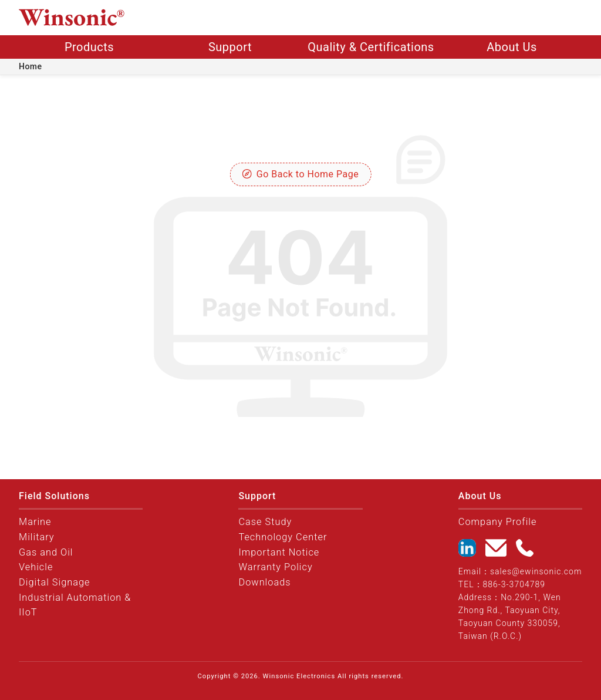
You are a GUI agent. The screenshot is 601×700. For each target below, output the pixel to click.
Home (31, 66)
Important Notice (279, 552)
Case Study (265, 522)
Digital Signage (55, 582)
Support (230, 47)
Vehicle (36, 567)
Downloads (264, 582)
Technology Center (283, 537)
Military (37, 537)
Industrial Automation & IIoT (75, 605)
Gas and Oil (46, 552)
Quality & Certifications (371, 47)
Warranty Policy (275, 567)
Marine (35, 522)
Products (89, 47)
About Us (512, 47)
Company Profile (498, 522)
